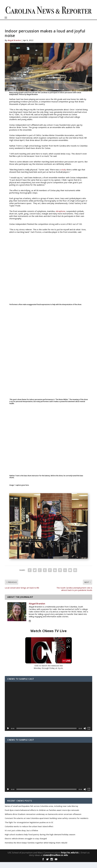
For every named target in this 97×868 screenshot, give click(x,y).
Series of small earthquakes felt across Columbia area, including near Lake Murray (41, 812)
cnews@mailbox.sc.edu (56, 861)
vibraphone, (61, 217)
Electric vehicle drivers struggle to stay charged (26, 845)
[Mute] (85, 734)
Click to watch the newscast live (49, 672)
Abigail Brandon (14, 46)
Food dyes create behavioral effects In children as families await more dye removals (42, 816)
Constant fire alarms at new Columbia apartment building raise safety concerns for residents (47, 824)
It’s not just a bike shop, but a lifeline (21, 836)
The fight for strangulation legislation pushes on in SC (29, 828)
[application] (48, 712)
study (63, 175)
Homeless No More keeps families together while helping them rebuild (36, 849)
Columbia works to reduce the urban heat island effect (29, 832)
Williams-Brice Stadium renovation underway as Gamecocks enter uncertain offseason (43, 820)
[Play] (8, 734)
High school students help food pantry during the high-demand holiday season (40, 841)
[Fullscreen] (89, 734)
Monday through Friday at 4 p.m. (49, 674)
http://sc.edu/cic (70, 858)
